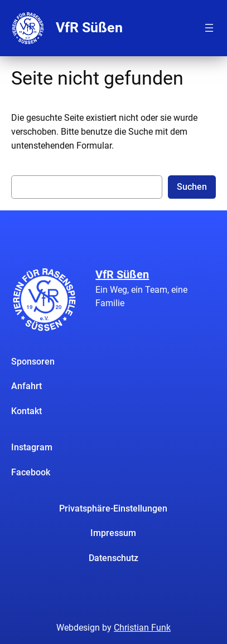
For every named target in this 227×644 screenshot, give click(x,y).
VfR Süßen (89, 28)
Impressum (113, 533)
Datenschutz (113, 558)
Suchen (192, 187)
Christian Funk (142, 628)
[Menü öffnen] (209, 28)
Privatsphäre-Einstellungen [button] (113, 508)
